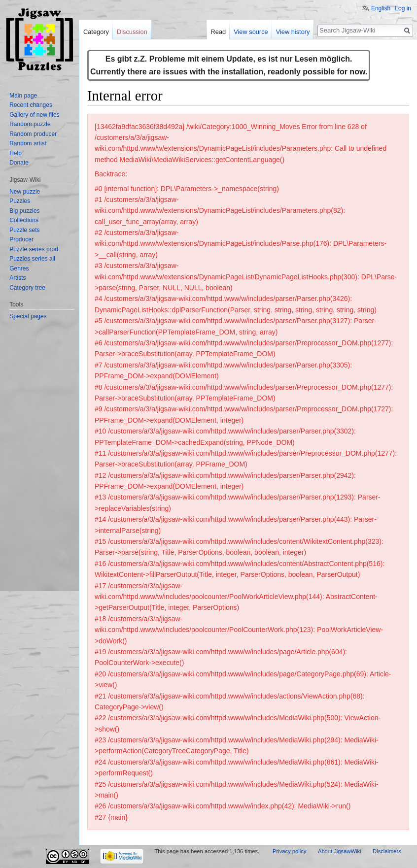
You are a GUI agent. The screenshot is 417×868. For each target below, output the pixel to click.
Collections (24, 220)
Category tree (27, 288)
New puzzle (25, 192)
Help (16, 153)
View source (251, 32)
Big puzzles (24, 211)
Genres (19, 268)
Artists (17, 278)
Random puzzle (30, 124)
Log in (403, 8)
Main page (23, 96)
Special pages (28, 316)
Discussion (132, 32)
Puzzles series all (32, 259)
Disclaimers (387, 851)
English (381, 8)
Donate (19, 163)
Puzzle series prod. (35, 249)
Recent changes (31, 105)
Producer (21, 239)
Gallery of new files (34, 115)
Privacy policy (289, 851)
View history (293, 32)
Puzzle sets (24, 230)
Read (219, 32)
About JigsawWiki (340, 851)
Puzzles (20, 201)
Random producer (33, 134)
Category (96, 32)
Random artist (28, 143)
